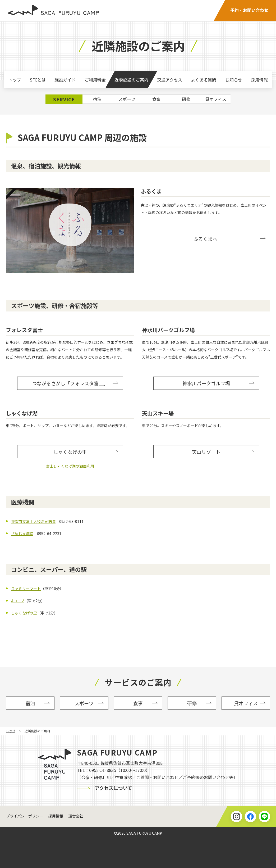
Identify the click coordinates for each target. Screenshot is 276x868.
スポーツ (127, 99)
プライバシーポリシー (25, 816)
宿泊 (97, 99)
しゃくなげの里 (24, 613)
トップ (11, 731)
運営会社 (76, 816)
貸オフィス (216, 99)
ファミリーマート (26, 589)
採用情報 (56, 816)
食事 (157, 99)
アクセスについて (113, 788)
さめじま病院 (22, 534)
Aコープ (18, 601)
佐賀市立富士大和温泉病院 (33, 521)
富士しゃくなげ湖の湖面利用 (70, 466)
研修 (186, 99)
